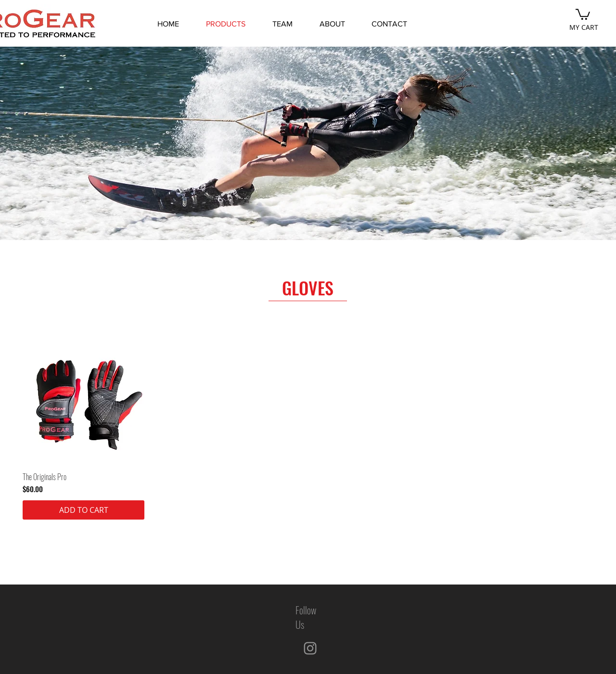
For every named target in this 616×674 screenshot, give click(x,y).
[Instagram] (310, 648)
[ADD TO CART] (83, 510)
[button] (583, 14)
